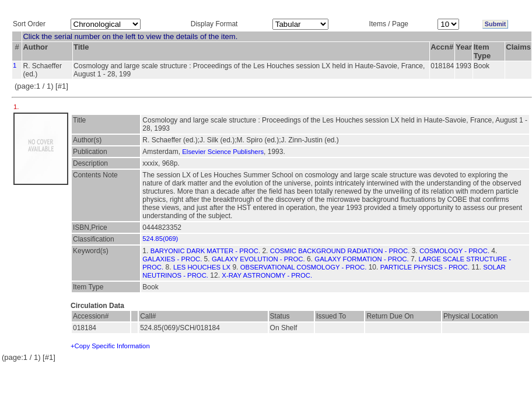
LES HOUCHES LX (202, 267)
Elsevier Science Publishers (223, 152)
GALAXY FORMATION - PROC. (361, 259)
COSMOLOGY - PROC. (454, 251)
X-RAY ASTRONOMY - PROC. (267, 275)
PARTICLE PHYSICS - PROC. (425, 267)
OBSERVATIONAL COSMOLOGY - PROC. (304, 267)
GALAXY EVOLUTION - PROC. (258, 259)
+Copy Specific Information (110, 346)
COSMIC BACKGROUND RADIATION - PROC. (340, 251)
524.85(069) (160, 239)
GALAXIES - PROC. (172, 259)
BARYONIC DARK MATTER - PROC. (205, 251)
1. (17, 107)
